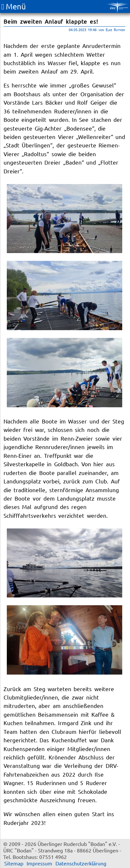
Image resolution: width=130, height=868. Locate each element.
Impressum (39, 863)
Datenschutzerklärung (81, 863)
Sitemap (14, 863)
